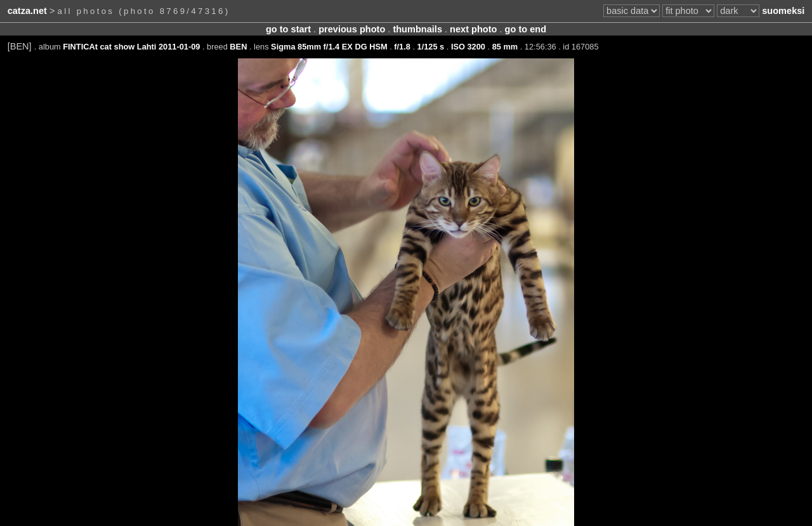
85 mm (505, 47)
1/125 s (431, 47)
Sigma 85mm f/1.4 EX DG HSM (329, 47)
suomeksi (783, 11)
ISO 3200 (468, 47)
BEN (238, 47)
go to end (526, 29)
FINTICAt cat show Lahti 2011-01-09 (131, 47)
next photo (473, 29)
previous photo (352, 29)
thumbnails (417, 29)
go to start (288, 29)
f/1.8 (402, 47)
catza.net (27, 11)
